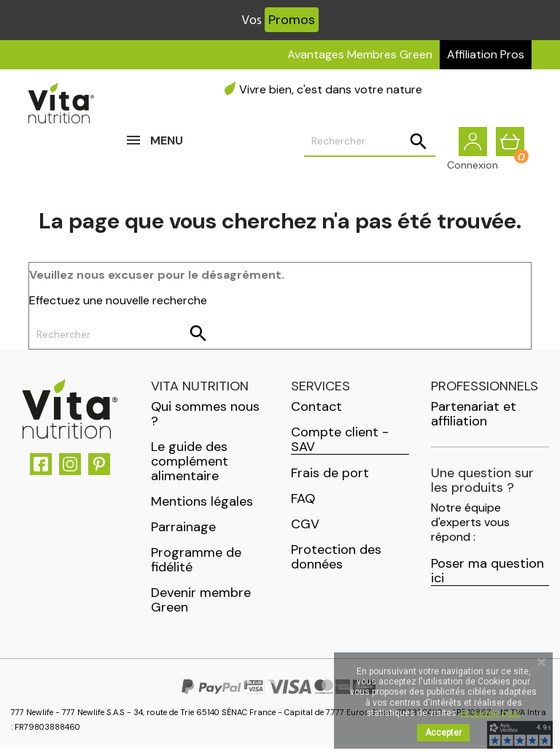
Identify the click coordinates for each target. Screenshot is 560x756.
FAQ (303, 509)
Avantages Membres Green (360, 54)
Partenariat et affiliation (474, 425)
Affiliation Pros (486, 54)
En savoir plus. (491, 713)
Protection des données (336, 568)
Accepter (443, 733)
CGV (305, 535)
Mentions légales (202, 512)
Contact (316, 417)
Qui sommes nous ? (205, 425)
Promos (292, 20)
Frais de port (330, 484)
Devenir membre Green (201, 611)
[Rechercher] (370, 147)
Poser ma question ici (487, 582)
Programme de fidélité (196, 571)
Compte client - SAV (340, 451)
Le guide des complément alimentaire (190, 472)
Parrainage (183, 538)
